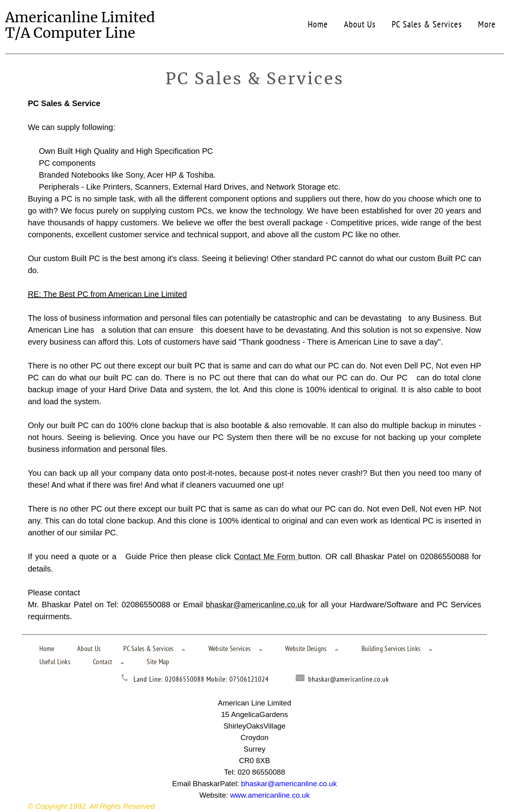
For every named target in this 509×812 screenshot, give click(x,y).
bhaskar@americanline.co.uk (349, 678)
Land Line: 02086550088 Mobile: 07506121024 (201, 678)
